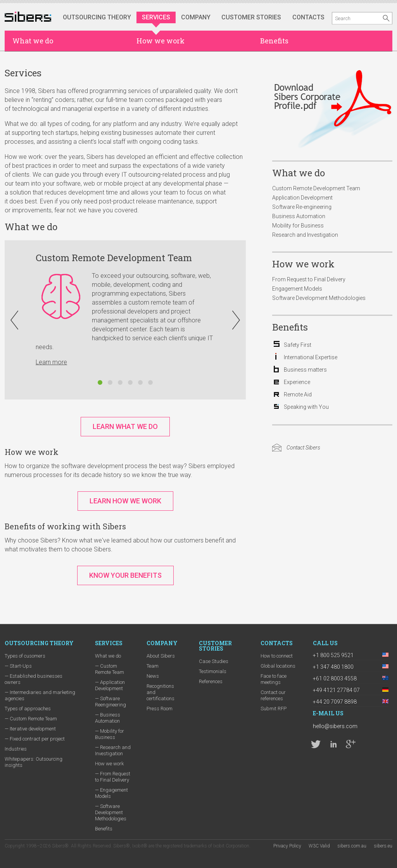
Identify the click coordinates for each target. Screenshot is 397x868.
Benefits (274, 41)
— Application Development (110, 685)
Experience (297, 382)
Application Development (302, 198)
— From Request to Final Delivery (113, 777)
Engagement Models (297, 289)
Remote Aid (298, 394)
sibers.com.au (352, 846)
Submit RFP (274, 709)
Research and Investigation (305, 235)
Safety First (298, 345)
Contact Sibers (303, 448)
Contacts (308, 17)
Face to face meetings (274, 679)
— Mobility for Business (110, 734)
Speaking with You (306, 407)
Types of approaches (28, 709)
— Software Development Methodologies (111, 812)
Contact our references (273, 695)
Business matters (305, 370)
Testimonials (213, 671)
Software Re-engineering (302, 207)
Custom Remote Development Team (316, 188)
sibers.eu (383, 846)
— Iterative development (30, 729)
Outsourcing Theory (97, 17)
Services (156, 17)
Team (153, 666)
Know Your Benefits (125, 575)
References (211, 681)
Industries (16, 749)
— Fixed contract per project (35, 739)
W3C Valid (319, 846)
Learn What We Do (125, 426)
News (153, 676)
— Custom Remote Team (31, 719)
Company (196, 17)
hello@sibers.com (335, 726)
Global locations (278, 666)
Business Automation (299, 216)
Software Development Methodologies (319, 298)
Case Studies (214, 661)
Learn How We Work (125, 501)
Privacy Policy (287, 846)
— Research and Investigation (113, 750)
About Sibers (161, 656)
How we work (161, 41)
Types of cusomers (25, 656)
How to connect (277, 656)
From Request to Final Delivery (309, 279)
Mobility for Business (298, 226)
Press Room (160, 709)
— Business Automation (108, 718)
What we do (33, 41)
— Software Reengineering (110, 702)
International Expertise (311, 357)
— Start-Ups (18, 666)
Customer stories (251, 17)
